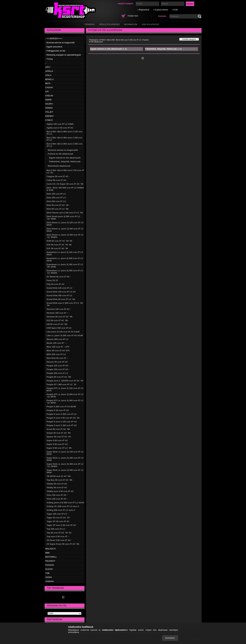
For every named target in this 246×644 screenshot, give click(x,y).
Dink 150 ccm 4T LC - (57, 198)
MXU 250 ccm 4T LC (56, 354)
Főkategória (94, 40)
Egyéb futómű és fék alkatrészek (65, 158)
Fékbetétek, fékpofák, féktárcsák (65, 162)
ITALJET (49, 112)
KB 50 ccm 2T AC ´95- (57, 324)
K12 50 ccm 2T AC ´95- (58, 320)
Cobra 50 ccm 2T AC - (57, 180)
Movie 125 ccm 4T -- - (57, 343)
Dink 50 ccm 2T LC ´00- (58, 209)
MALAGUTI (51, 549)
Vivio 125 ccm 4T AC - (57, 495)
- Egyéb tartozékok (54, 47)
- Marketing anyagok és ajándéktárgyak (63, 55)
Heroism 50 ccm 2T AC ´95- (60, 317)
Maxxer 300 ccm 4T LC (58, 339)
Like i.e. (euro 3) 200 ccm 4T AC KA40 (65, 335)
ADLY (48, 67)
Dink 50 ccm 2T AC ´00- (58, 205)
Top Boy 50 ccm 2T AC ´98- (60, 480)
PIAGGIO (50, 565)
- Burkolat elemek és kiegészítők (60, 43)
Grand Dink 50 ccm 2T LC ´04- (61, 299)
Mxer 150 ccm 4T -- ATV (58, 347)
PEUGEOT (50, 561)
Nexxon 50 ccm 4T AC (57, 362)
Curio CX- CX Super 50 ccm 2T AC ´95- (65, 184)
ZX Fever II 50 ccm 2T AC (59, 540)
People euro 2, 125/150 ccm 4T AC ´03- (65, 381)
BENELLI (50, 79)
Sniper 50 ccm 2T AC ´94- (59, 433)
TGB (47, 573)
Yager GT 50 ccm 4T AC (58, 521)
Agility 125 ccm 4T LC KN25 (60, 124)
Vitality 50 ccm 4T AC (57, 488)
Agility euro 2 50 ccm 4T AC (60, 128)
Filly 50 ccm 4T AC (56, 284)
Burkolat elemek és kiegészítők (63, 150)
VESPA (49, 577)
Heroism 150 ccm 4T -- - (58, 313)
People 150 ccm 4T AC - (58, 369)
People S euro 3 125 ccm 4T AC (62, 422)
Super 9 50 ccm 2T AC (57, 444)
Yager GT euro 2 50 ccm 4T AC (61, 525)
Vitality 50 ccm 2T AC (57, 484)
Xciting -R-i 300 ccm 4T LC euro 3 (63, 506)
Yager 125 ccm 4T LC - (57, 514)
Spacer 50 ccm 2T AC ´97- (59, 437)
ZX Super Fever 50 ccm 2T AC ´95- (63, 544)
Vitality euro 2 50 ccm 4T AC (60, 491)
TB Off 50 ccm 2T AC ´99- (59, 476)
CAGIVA (49, 87)
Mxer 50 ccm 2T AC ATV (58, 351)
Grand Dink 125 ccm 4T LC (60, 288)
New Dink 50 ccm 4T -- (57, 358)
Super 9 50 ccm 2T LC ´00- (59, 448)
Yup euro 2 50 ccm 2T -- (58, 536)
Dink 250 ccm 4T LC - (57, 201)
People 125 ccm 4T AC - (58, 366)
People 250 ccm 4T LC (57, 373)
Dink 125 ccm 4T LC (56, 194)
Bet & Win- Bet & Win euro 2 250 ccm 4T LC (124, 40)
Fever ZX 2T (52, 280)
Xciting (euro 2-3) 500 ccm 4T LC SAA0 (65, 503)
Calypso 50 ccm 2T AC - (58, 176)
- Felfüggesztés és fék (55, 51)
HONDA (49, 108)
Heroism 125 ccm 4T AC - (59, 309)
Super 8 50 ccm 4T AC (57, 440)
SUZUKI (49, 569)
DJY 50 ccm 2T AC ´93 (57, 248)
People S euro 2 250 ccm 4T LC (62, 414)
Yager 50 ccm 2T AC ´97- (58, 518)
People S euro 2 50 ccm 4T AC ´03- (63, 418)
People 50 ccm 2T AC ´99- (59, 377)
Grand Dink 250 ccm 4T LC (60, 295)
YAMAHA (50, 581)
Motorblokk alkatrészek (59, 166)
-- (46, 63)
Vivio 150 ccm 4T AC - (57, 499)
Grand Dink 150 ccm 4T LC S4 (61, 292)
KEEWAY (50, 116)
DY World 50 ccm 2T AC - (59, 277)
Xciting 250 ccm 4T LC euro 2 (61, 510)
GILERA (49, 104)
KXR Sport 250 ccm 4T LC (59, 328)
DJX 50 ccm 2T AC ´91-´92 (59, 245)
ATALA (48, 75)
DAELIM (49, 96)
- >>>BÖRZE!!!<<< (54, 39)
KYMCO (49, 120)
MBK (48, 553)
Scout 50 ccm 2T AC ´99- (58, 429)
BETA (48, 83)
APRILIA (49, 71)
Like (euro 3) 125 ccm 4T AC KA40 (63, 332)
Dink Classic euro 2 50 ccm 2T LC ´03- (65, 213)
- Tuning (49, 59)
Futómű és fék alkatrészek (61, 154)
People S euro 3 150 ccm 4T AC (62, 425)
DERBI (49, 100)
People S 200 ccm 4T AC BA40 (61, 407)
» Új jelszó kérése (161, 10)
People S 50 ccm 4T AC (58, 410)
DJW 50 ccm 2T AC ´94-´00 (59, 241)
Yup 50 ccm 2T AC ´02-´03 (59, 533)
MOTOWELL (51, 557)
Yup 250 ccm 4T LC (56, 529)
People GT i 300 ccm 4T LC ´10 (61, 384)
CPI (47, 92)
